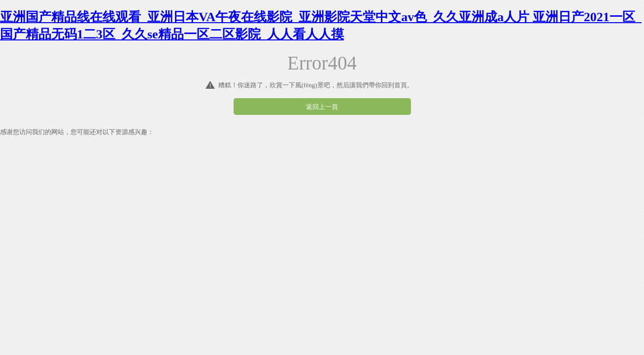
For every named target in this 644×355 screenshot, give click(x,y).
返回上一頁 (322, 107)
